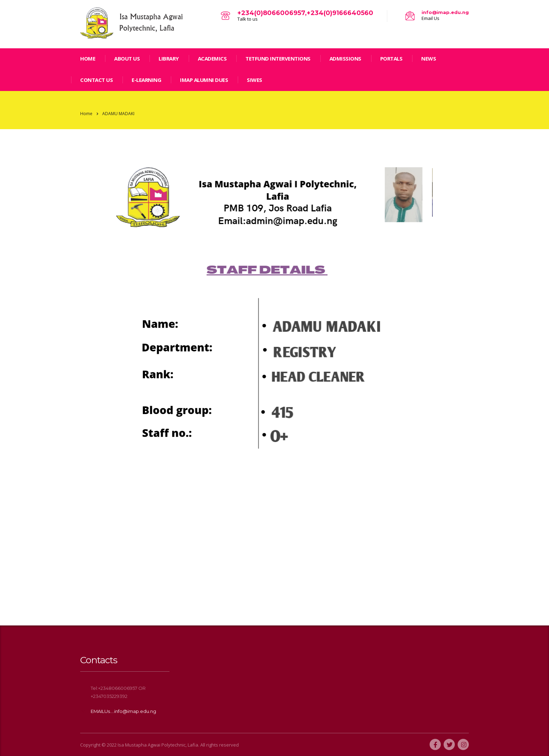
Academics (212, 58)
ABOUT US (127, 58)
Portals (391, 58)
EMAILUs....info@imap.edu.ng (123, 711)
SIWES (255, 80)
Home (86, 114)
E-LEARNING (146, 80)
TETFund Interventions (278, 58)
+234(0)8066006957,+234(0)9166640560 (305, 13)
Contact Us (96, 80)
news (429, 58)
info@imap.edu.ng (445, 12)
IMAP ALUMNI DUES (204, 80)
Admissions (345, 58)
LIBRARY (169, 58)
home (88, 58)
